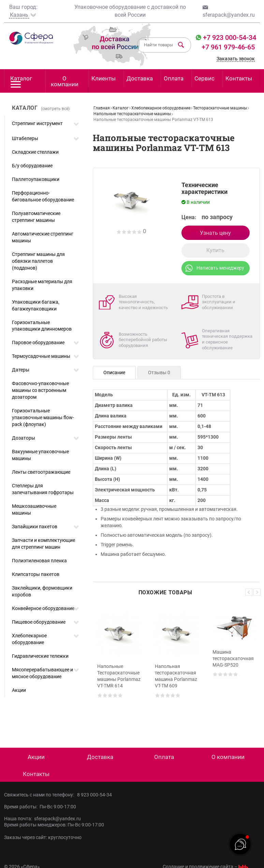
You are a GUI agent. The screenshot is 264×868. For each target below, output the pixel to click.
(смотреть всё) (55, 109)
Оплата (174, 78)
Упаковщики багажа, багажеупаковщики (36, 305)
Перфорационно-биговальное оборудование (43, 196)
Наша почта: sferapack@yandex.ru (42, 819)
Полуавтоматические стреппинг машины (36, 217)
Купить (215, 250)
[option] (119, 666)
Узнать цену (215, 233)
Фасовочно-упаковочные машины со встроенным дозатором (40, 390)
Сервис (204, 78)
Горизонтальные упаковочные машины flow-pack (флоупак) (43, 417)
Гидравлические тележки (40, 656)
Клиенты (104, 78)
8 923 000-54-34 (94, 795)
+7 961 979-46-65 (228, 47)
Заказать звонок (236, 59)
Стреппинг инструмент (37, 123)
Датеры (21, 370)
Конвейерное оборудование (43, 608)
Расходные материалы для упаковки (42, 285)
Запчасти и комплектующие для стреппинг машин (43, 544)
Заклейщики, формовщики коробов (42, 591)
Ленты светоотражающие (41, 472)
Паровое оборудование (38, 342)
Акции (19, 690)
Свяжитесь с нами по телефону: (41, 795)
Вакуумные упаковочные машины (40, 455)
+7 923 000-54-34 (229, 37)
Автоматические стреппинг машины (43, 237)
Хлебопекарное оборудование (29, 639)
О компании (65, 81)
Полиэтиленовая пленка (39, 561)
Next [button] (257, 592)
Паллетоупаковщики (36, 179)
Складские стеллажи (35, 152)
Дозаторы (24, 438)
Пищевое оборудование (39, 622)
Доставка (140, 78)
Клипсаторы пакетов (36, 574)
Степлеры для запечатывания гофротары (43, 489)
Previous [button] (249, 592)
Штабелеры (25, 138)
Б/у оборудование (32, 166)
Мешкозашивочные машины (34, 509)
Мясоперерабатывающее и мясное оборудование (42, 673)
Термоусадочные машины (41, 356)
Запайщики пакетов (35, 527)
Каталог (21, 81)
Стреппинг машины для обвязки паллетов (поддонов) (38, 261)
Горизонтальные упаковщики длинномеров (42, 326)
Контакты (239, 78)
